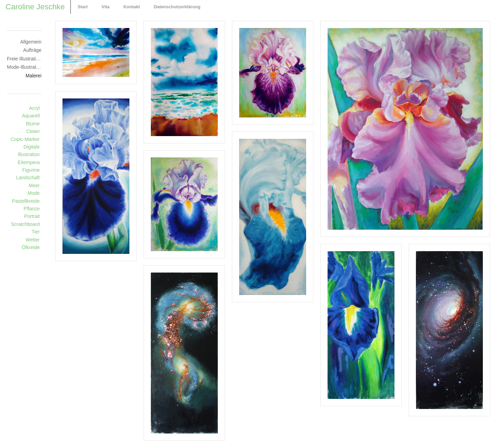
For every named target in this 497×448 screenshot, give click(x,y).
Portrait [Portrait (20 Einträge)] (32, 216)
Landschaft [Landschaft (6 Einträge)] (28, 178)
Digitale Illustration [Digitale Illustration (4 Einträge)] (29, 151)
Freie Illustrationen (24, 59)
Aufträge (32, 50)
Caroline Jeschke (35, 7)
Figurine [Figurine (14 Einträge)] (31, 170)
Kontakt (131, 7)
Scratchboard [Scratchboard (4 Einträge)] (25, 224)
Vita (105, 7)
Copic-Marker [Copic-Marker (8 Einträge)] (25, 139)
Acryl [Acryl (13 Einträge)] (34, 108)
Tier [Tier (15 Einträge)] (36, 232)
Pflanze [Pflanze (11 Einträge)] (32, 209)
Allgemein (31, 42)
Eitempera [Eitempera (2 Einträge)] (29, 162)
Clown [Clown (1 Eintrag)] (33, 131)
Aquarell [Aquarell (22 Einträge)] (31, 116)
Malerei (33, 76)
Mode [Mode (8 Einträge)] (34, 193)
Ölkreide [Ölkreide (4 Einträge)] (31, 247)
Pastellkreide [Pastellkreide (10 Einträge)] (26, 201)
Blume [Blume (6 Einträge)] (33, 124)
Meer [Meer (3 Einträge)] (34, 185)
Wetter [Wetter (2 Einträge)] (33, 240)
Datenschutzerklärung (177, 7)
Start (83, 7)
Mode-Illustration (24, 67)
